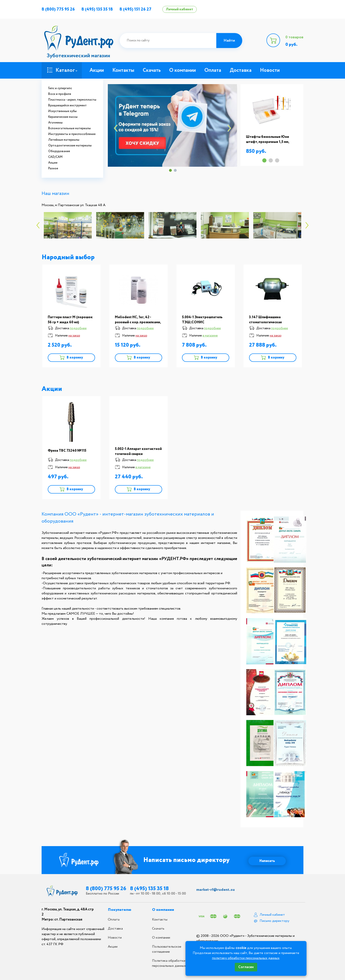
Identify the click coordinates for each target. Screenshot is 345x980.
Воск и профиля (60, 94)
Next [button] (231, 128)
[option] (172, 125)
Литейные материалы (64, 140)
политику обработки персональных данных (246, 958)
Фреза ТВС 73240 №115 (67, 451)
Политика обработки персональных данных (169, 963)
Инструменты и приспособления (72, 134)
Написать (267, 861)
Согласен (246, 967)
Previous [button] (114, 128)
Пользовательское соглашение (167, 949)
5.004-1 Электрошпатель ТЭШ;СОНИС (202, 320)
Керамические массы (63, 117)
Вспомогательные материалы (70, 128)
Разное (53, 168)
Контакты (123, 70)
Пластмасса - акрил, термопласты (72, 100)
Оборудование (59, 151)
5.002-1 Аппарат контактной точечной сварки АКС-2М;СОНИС (138, 454)
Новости (270, 70)
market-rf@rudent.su (216, 890)
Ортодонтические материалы (70, 146)
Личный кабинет (180, 9)
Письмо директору (274, 921)
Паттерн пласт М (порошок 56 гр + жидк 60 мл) (70, 320)
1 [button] (170, 170)
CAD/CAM (55, 157)
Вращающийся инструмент (67, 105)
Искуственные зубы (62, 111)
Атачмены (55, 123)
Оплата (213, 70)
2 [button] (175, 170)
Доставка (241, 70)
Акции (53, 163)
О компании (183, 70)
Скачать (152, 70)
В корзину (74, 358)
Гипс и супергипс (60, 88)
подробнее (78, 328)
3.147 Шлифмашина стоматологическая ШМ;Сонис (265, 322)
